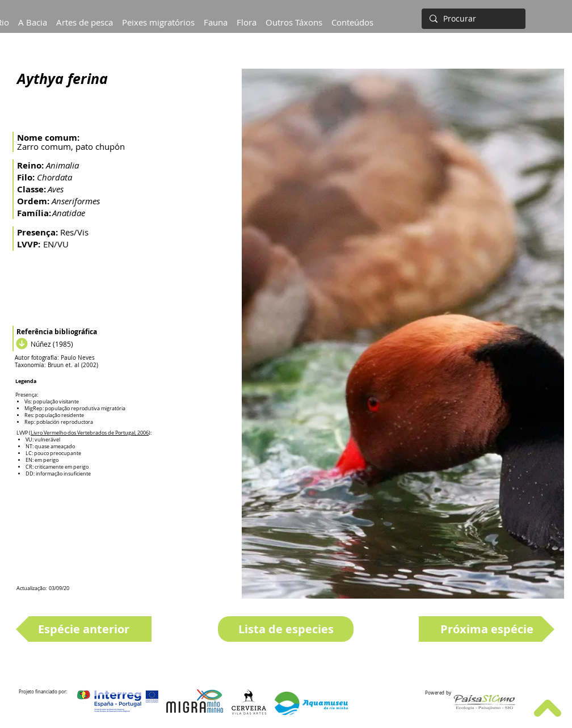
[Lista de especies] (286, 629)
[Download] (20, 344)
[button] (33, 17)
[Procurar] (472, 19)
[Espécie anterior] (84, 629)
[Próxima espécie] (487, 629)
